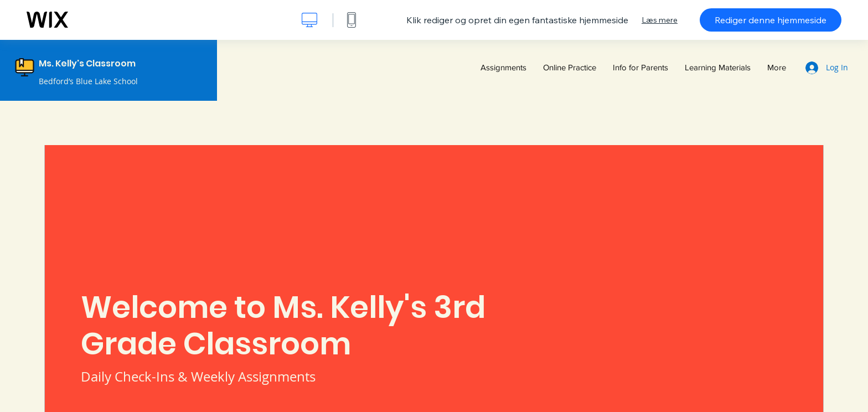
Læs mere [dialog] (660, 20)
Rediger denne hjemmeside (771, 20)
